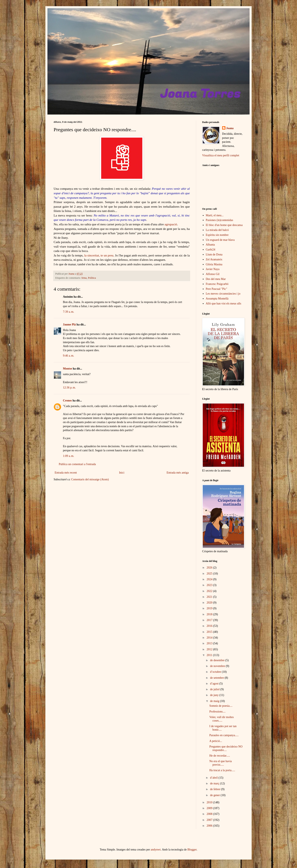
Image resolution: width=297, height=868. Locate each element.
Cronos (67, 401)
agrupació (171, 224)
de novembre (218, 666)
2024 (210, 579)
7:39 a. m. (68, 312)
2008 (210, 814)
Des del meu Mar (216, 279)
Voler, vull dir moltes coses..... (222, 719)
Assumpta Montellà (217, 299)
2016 (210, 626)
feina (84, 278)
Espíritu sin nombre (217, 235)
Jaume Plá (69, 325)
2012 (210, 649)
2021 (210, 597)
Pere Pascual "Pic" (217, 289)
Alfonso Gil (213, 274)
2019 (210, 608)
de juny (215, 695)
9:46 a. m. (68, 356)
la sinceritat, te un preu (99, 255)
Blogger (192, 850)
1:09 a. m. (68, 456)
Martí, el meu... (215, 215)
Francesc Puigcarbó (217, 284)
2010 (210, 802)
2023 (210, 585)
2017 (210, 620)
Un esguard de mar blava (220, 240)
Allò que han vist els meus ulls (224, 304)
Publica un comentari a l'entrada (77, 464)
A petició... (216, 741)
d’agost (215, 684)
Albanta (210, 245)
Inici (122, 473)
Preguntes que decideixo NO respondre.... (226, 748)
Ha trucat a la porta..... (222, 770)
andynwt (156, 850)
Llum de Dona (214, 254)
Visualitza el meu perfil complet (221, 155)
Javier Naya (213, 269)
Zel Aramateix (214, 259)
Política (92, 278)
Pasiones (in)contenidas (220, 220)
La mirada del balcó (217, 230)
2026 (210, 568)
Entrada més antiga (178, 473)
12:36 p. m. (69, 388)
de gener (215, 795)
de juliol (215, 689)
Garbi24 (211, 250)
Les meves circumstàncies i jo (223, 294)
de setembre (217, 678)
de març (215, 783)
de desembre (218, 660)
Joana (230, 128)
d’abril (214, 778)
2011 (210, 655)
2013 (210, 643)
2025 (210, 574)
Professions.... (217, 712)
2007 (210, 820)
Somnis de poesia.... (221, 706)
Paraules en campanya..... (224, 735)
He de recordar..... (220, 756)
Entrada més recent (66, 473)
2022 (210, 591)
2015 (210, 632)
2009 (210, 808)
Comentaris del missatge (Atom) (90, 479)
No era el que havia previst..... (221, 763)
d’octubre (216, 672)
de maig (215, 701)
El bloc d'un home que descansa (224, 225)
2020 (210, 603)
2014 (210, 638)
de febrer (216, 789)
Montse (67, 369)
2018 (210, 614)
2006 (210, 826)
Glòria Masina (214, 264)
